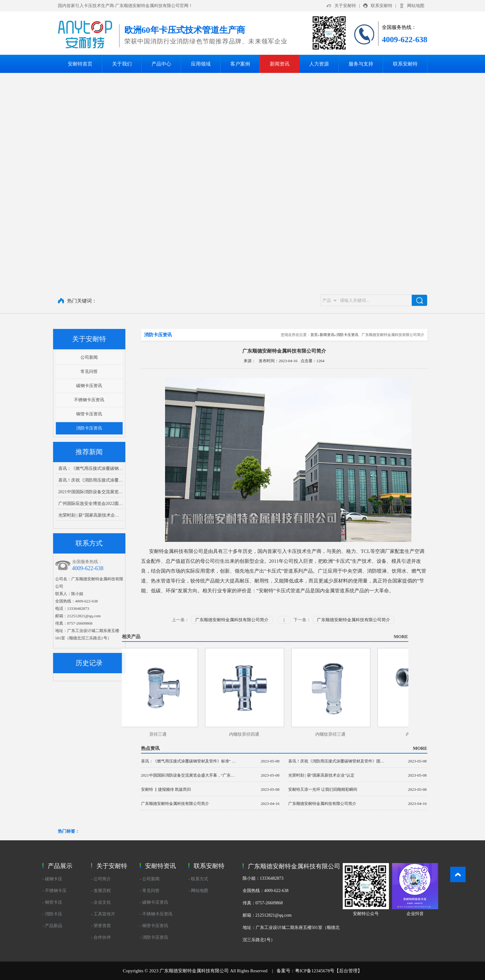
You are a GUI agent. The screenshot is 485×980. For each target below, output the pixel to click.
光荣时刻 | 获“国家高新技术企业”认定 (45, 515)
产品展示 (60, 866)
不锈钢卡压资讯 (40, 400)
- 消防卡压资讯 (154, 937)
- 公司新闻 (150, 879)
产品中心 (161, 64)
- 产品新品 (52, 926)
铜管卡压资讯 (40, 414)
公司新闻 (40, 357)
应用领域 (201, 64)
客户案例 (240, 64)
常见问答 (40, 372)
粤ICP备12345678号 (315, 971)
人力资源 (319, 64)
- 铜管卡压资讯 (154, 926)
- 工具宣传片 (103, 914)
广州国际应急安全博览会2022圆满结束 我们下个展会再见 (64, 504)
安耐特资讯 (160, 866)
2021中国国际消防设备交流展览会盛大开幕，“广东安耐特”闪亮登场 (74, 492)
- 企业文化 (101, 902)
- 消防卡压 (52, 914)
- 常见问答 (150, 891)
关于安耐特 (345, 6)
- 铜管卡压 (52, 902)
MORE (207, 637)
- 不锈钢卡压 (55, 891)
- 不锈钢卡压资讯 (156, 914)
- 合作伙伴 (101, 937)
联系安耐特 (382, 6)
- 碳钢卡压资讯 (154, 902)
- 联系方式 (198, 879)
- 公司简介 (101, 879)
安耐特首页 (80, 64)
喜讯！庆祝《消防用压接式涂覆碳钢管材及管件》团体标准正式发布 (74, 480)
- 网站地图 (198, 891)
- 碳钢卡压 (52, 879)
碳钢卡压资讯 (40, 386)
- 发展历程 (101, 891)
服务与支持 (361, 64)
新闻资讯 (280, 64)
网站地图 (416, 6)
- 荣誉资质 (101, 926)
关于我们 (122, 64)
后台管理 (348, 971)
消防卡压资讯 (40, 428)
